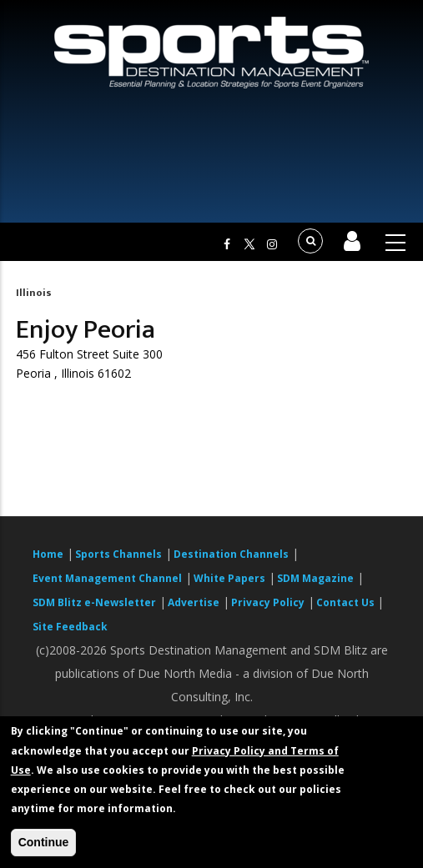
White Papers (229, 578)
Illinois (34, 293)
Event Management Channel (107, 578)
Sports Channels (118, 554)
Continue (44, 842)
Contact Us (347, 602)
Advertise (194, 602)
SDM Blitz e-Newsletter (94, 602)
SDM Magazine (315, 578)
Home (48, 554)
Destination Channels (231, 554)
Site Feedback (70, 627)
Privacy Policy (268, 602)
